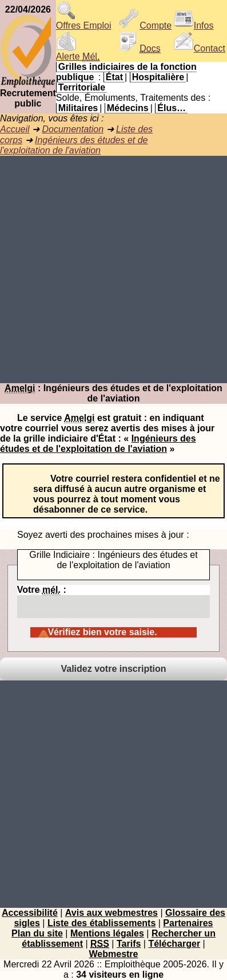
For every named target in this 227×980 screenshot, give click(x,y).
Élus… (172, 108)
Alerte (78, 52)
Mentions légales (107, 933)
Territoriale (82, 87)
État (114, 77)
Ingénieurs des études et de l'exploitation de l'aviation (74, 145)
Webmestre (114, 954)
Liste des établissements (101, 923)
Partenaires (188, 923)
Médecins (128, 108)
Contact (199, 48)
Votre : (113, 601)
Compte (145, 25)
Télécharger (174, 944)
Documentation (73, 129)
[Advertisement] (113, 269)
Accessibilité (30, 913)
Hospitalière (158, 77)
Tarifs (129, 944)
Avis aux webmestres (111, 913)
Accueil (15, 129)
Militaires (78, 108)
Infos (194, 25)
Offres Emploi (84, 21)
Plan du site (37, 933)
